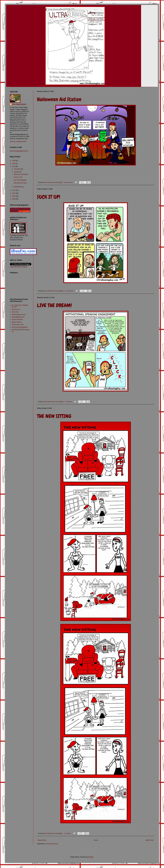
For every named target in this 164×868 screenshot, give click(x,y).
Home (96, 840)
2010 (14, 196)
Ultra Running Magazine (20, 327)
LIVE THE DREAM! (54, 305)
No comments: (69, 182)
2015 (14, 164)
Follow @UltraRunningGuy (19, 267)
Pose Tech (15, 312)
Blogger (91, 857)
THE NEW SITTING (54, 416)
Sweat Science (17, 322)
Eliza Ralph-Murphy (19, 104)
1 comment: (69, 402)
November (18, 169)
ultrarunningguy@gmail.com (19, 151)
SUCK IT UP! (49, 197)
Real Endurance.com (19, 315)
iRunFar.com (16, 309)
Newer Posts (42, 840)
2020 (14, 161)
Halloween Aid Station (59, 99)
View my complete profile (18, 141)
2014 (14, 166)
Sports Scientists (17, 320)
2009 (14, 199)
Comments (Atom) (52, 844)
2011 (14, 193)
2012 (14, 190)
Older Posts (150, 840)
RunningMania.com (18, 317)
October (17, 172)
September (18, 187)
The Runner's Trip (18, 325)
